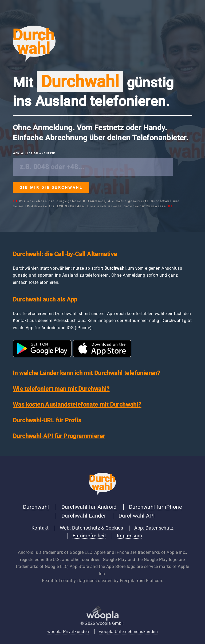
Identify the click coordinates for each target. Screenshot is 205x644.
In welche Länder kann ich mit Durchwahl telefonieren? (86, 373)
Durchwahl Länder (84, 516)
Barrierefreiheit (89, 536)
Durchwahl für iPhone (155, 507)
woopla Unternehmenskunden (128, 632)
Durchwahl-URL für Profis (47, 420)
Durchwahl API (137, 516)
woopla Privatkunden (68, 632)
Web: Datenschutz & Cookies (92, 528)
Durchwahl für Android (89, 507)
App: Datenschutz (154, 528)
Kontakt (40, 528)
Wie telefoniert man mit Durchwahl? (61, 389)
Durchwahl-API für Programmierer (59, 436)
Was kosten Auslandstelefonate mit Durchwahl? (77, 405)
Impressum (130, 536)
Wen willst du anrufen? (34, 153)
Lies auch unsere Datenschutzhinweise (127, 206)
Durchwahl (36, 507)
